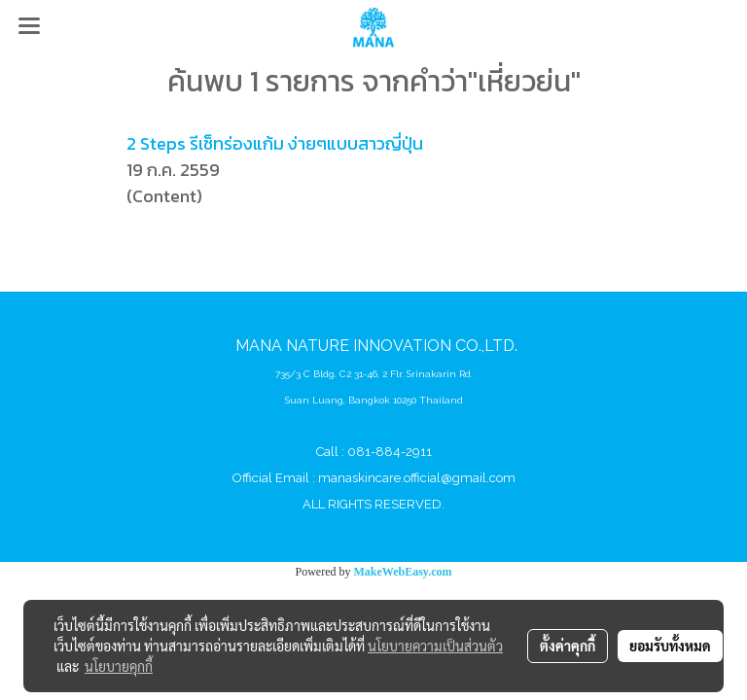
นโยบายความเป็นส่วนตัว (435, 646)
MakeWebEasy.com (403, 572)
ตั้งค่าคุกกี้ (568, 646)
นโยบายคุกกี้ (119, 666)
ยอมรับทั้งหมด (670, 646)
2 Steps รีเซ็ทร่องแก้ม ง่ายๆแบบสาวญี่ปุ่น (275, 143)
